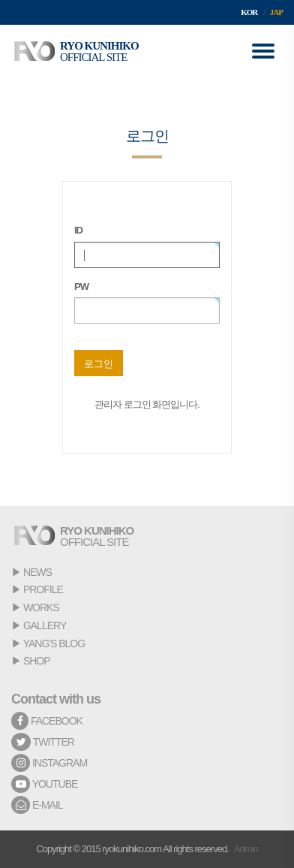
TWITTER (43, 742)
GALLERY (45, 625)
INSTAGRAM (49, 763)
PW (81, 286)
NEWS (37, 572)
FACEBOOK (47, 721)
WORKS (41, 607)
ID (78, 230)
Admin (246, 849)
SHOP (37, 661)
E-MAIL (37, 805)
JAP (276, 12)
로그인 (99, 364)
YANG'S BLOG (54, 643)
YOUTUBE (44, 784)
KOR (249, 12)
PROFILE (43, 589)
